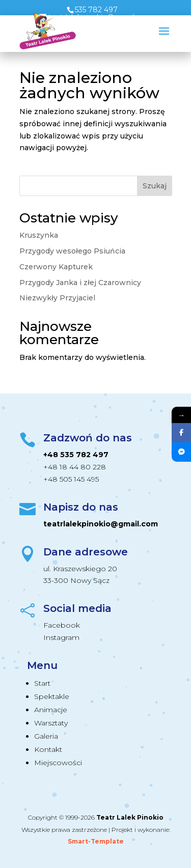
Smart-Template (96, 841)
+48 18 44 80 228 (75, 467)
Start (42, 683)
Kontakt (48, 749)
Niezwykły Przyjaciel (57, 298)
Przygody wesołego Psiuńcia (72, 251)
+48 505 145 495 (71, 479)
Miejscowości (58, 763)
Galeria (46, 736)
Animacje (51, 710)
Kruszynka (39, 235)
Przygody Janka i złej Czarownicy (80, 283)
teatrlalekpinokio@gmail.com (101, 524)
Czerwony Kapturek (56, 267)
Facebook (62, 625)
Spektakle (52, 696)
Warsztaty (51, 723)
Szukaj (155, 186)
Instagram (61, 637)
